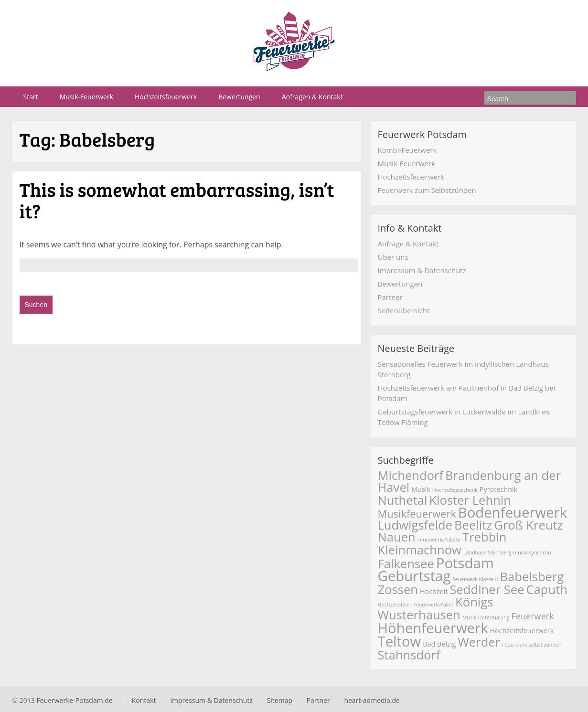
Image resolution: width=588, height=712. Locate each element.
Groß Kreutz (528, 525)
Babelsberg (532, 577)
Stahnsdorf (409, 655)
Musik (421, 489)
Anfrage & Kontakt (408, 244)
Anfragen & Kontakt (312, 97)
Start (31, 97)
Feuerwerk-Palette (439, 540)
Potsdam (465, 563)
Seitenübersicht (404, 310)
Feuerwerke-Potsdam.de (74, 700)
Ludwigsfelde (415, 525)
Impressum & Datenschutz (422, 270)
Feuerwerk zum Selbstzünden (427, 190)
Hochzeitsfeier (395, 605)
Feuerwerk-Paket (433, 605)
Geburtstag (414, 576)
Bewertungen (239, 97)
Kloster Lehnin (470, 500)
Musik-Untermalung (486, 617)
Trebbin (484, 537)
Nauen (397, 537)
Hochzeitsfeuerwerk (166, 97)
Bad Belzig (439, 644)
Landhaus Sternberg (487, 553)
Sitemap (280, 700)
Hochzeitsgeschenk (455, 490)
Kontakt (144, 700)
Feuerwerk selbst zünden (532, 645)
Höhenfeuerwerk (433, 628)
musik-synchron (532, 553)
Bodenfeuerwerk (513, 512)
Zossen (398, 590)
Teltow (400, 641)
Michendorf (411, 475)
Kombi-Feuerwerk (407, 150)
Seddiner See (487, 590)
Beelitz (473, 525)
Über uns (393, 257)
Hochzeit (434, 591)
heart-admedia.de (372, 700)
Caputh (547, 590)
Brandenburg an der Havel (470, 481)
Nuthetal (403, 500)
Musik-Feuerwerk (86, 97)
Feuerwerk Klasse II (475, 579)
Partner (390, 297)
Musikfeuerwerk (417, 514)
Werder (479, 642)
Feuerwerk (532, 616)
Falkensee (406, 564)
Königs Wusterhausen (436, 608)
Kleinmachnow (420, 550)
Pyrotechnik (498, 489)
